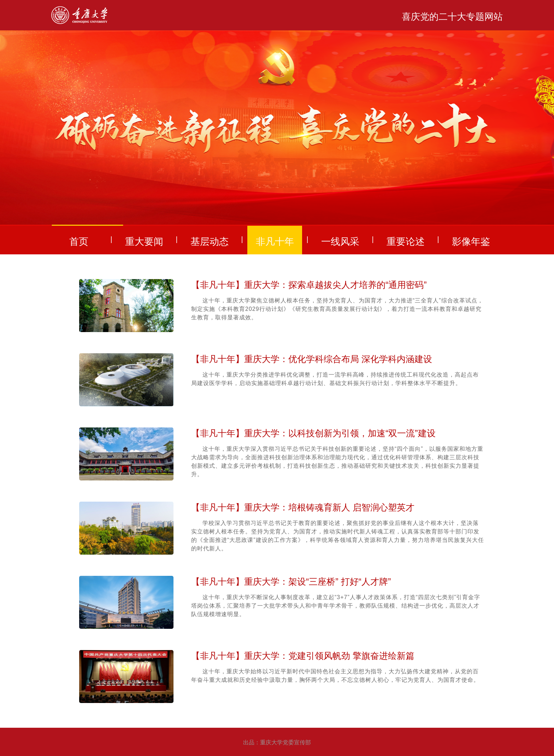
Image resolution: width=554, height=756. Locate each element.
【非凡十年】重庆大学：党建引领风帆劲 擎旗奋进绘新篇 (303, 656)
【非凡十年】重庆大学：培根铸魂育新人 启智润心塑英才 (303, 507)
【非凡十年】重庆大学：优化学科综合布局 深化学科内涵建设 (312, 359)
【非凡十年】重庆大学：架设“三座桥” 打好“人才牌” (291, 581)
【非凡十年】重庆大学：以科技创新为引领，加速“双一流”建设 (313, 433)
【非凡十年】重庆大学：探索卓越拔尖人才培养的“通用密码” (309, 285)
